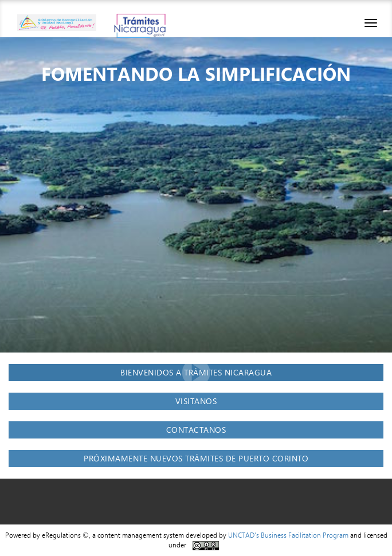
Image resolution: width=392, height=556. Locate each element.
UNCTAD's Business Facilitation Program (288, 535)
